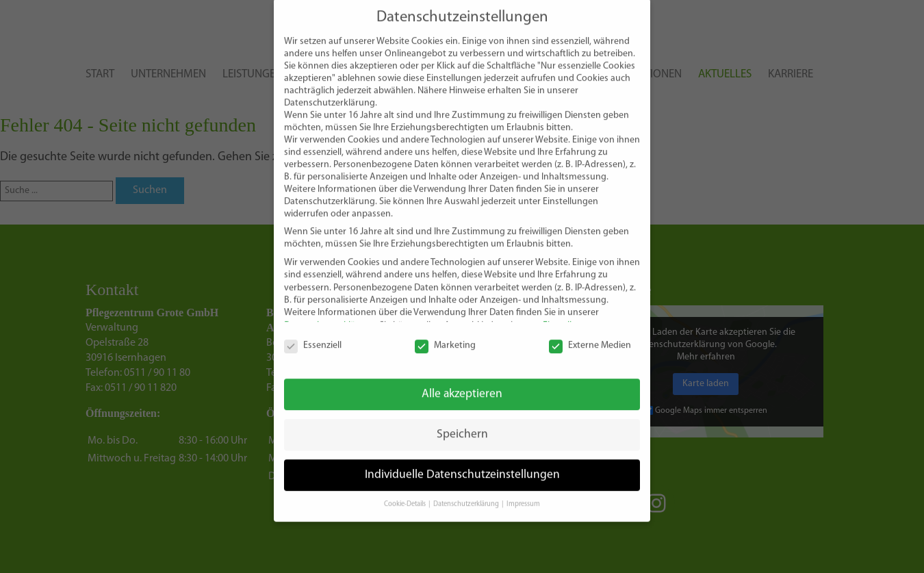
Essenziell (313, 332)
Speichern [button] (462, 421)
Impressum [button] (523, 491)
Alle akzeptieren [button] (462, 380)
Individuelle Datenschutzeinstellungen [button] (462, 461)
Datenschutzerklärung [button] (467, 491)
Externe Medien (590, 332)
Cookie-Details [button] (406, 491)
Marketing (445, 332)
